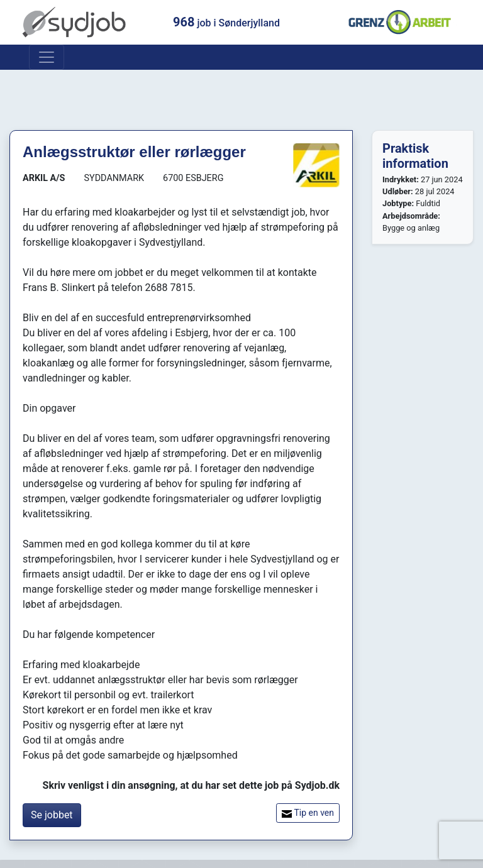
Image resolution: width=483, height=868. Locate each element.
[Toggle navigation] (47, 57)
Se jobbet (52, 815)
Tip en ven (308, 813)
